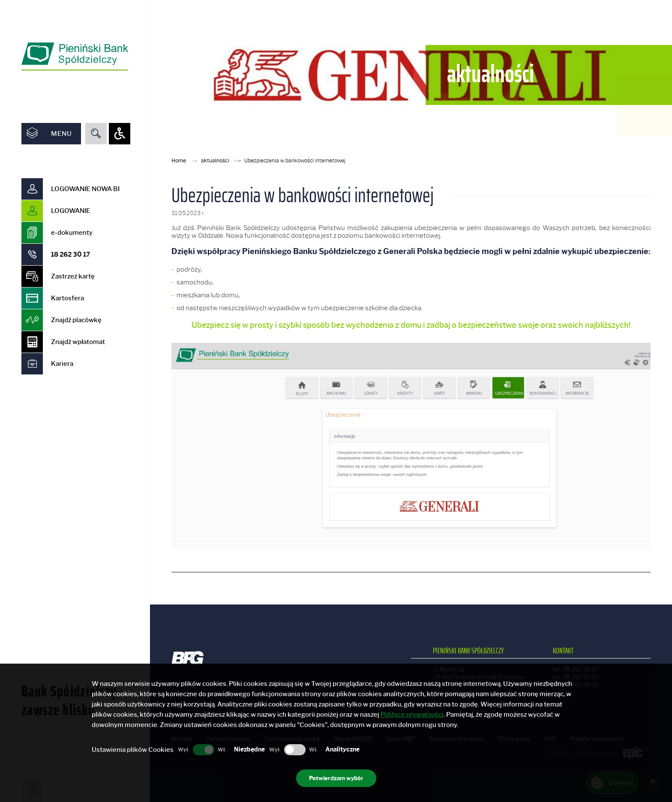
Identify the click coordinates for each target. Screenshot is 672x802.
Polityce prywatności (412, 715)
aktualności (216, 160)
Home (179, 160)
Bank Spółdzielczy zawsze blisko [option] (69, 605)
